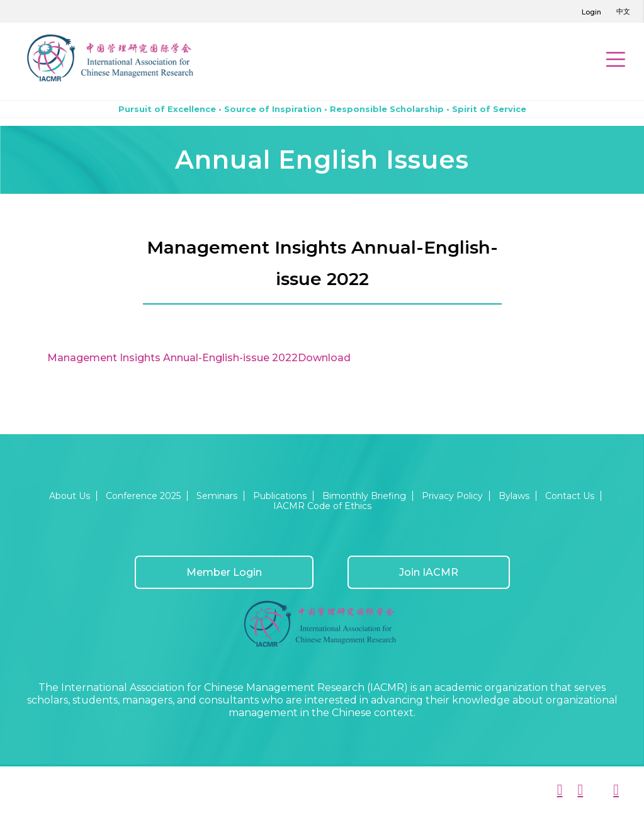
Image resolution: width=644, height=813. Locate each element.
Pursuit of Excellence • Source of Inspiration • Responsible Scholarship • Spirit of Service (322, 109)
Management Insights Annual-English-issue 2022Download (199, 358)
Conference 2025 (143, 496)
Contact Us (570, 496)
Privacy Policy (452, 496)
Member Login (224, 572)
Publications (280, 496)
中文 (623, 11)
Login (591, 12)
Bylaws (514, 496)
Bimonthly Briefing (364, 496)
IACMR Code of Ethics (322, 506)
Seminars (217, 496)
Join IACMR (429, 572)
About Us (70, 496)
